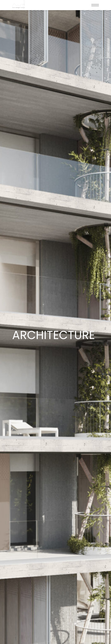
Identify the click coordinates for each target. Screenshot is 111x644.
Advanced (19, 324)
